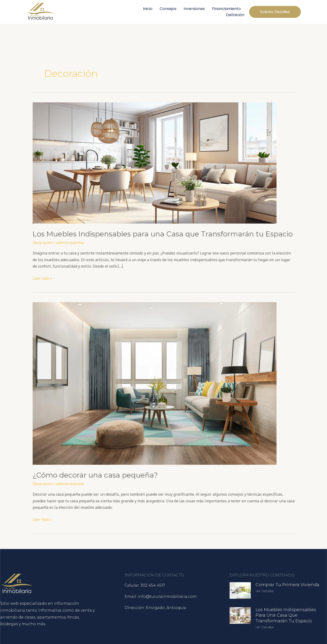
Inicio (148, 9)
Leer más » (42, 278)
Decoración (43, 243)
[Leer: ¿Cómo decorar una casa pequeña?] (155, 383)
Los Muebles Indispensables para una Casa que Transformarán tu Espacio (163, 234)
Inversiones (194, 9)
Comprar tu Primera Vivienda (287, 585)
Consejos (168, 9)
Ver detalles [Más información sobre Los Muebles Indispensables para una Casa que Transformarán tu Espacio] (265, 627)
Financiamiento (226, 9)
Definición (235, 15)
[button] (275, 12)
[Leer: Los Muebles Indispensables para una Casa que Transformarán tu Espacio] (155, 163)
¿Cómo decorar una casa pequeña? (95, 475)
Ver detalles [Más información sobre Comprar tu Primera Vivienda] (265, 591)
